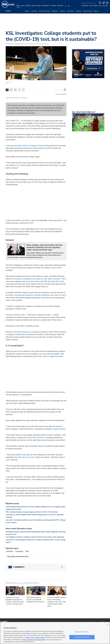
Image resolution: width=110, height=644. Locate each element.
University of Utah (18, 315)
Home (27, 11)
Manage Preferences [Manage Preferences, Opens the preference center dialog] (82, 632)
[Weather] (68, 7)
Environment (88, 11)
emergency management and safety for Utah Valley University (37, 279)
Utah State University (36, 438)
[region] (55, 633)
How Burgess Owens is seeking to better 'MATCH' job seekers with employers (35, 537)
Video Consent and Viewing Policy (34, 640)
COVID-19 (52, 123)
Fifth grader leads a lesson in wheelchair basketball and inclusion (35, 600)
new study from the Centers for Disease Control (25, 146)
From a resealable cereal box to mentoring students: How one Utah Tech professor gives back (57, 602)
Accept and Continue (82, 637)
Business (55, 11)
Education (70, 11)
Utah (27, 551)
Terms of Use (30, 638)
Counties (34, 11)
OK (108, 625)
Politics (63, 11)
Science (78, 11)
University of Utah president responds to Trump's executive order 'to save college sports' (15, 601)
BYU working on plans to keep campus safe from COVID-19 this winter (32, 512)
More (96, 11)
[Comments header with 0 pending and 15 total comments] (36, 567)
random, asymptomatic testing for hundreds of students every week (33, 295)
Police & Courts (45, 11)
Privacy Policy (40, 638)
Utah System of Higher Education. (51, 356)
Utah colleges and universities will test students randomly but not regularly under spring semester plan (44, 247)
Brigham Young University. (56, 429)
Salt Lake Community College (29, 457)
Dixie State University (21, 332)
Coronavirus (19, 551)
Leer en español (61, 94)
